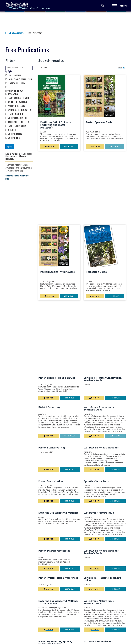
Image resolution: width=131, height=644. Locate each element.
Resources (18, 14)
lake (10, 126)
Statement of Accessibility (68, 620)
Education (13, 79)
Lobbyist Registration (47, 631)
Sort (120, 68)
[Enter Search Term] (19, 68)
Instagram (112, 604)
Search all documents (14, 33)
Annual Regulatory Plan (48, 612)
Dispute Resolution (46, 624)
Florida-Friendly (16, 83)
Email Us (93, 622)
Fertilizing (26, 79)
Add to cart (69, 146)
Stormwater (25, 110)
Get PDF (50, 146)
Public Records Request (73, 612)
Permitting (22, 102)
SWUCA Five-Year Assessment (70, 629)
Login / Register (35, 33)
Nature (27, 98)
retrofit (12, 130)
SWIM (23, 106)
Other (11, 102)
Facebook (90, 604)
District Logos (95, 630)
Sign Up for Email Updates (99, 618)
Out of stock (114, 146)
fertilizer (24, 122)
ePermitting (43, 627)
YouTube (95, 604)
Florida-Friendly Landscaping (14, 93)
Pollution (13, 106)
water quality (15, 134)
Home (8, 14)
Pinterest (101, 604)
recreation (21, 126)
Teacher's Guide (16, 114)
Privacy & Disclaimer (71, 609)
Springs (12, 110)
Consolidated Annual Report (47, 620)
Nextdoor (122, 604)
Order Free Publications (48, 634)
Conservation (15, 76)
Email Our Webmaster (98, 626)
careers (12, 122)
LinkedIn (106, 604)
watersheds (14, 138)
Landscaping (14, 98)
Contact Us (94, 634)
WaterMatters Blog (97, 613)
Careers (41, 616)
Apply (10, 146)
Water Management (17, 118)
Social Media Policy (71, 616)
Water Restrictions (71, 633)
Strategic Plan (69, 624)
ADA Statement (44, 609)
